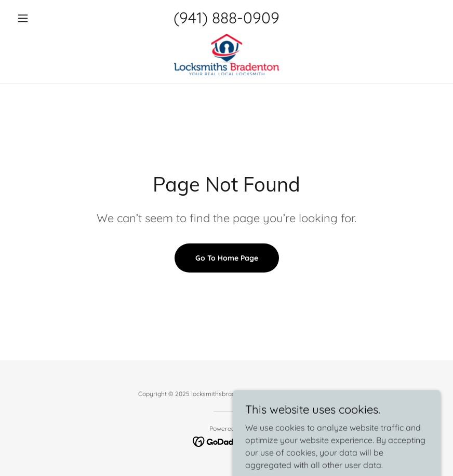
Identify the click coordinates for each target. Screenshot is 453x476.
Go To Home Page (227, 258)
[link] (226, 55)
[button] (45, 18)
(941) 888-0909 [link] (226, 18)
